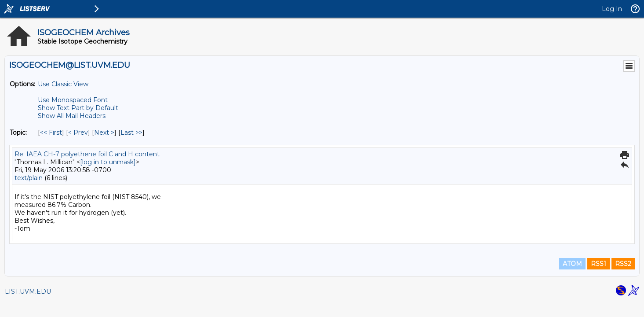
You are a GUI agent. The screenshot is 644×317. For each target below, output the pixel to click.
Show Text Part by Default (78, 108)
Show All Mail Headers (72, 116)
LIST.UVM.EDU (28, 291)
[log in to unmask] (108, 162)
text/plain (29, 178)
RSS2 (623, 264)
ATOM (572, 264)
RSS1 (599, 264)
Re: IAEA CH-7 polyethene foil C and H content (87, 154)
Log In (612, 9)
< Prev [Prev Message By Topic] (78, 133)
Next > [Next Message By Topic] (104, 133)
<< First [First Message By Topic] (51, 133)
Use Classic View (63, 84)
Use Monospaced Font (73, 100)
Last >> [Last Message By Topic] (131, 133)
